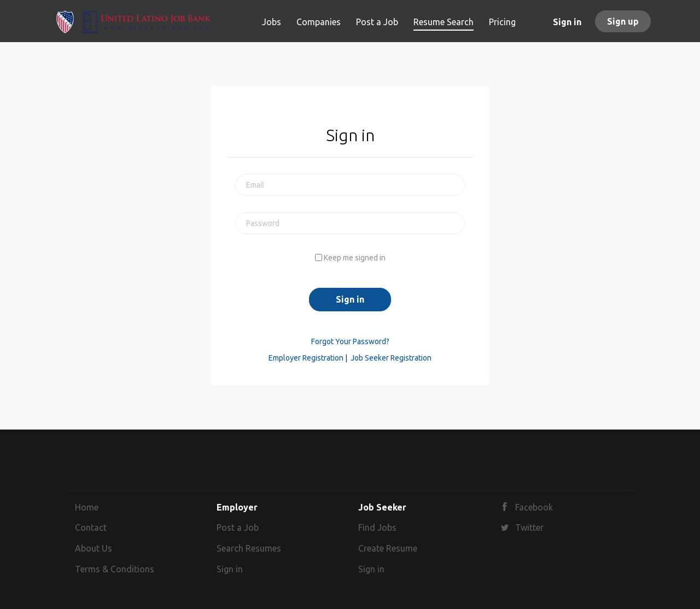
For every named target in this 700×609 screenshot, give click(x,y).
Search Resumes (249, 548)
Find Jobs (377, 527)
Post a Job (238, 527)
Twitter (529, 527)
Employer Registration (306, 358)
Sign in (567, 22)
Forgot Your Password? (350, 341)
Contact (91, 527)
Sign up (623, 21)
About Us (94, 548)
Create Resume (388, 548)
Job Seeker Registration (391, 358)
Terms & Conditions (115, 569)
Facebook (534, 507)
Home (87, 507)
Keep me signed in (355, 258)
